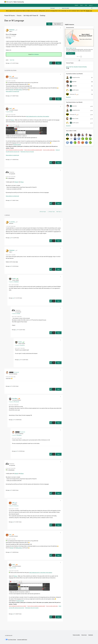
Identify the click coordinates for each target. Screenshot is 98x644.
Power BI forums (10, 15)
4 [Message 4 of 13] (10, 200)
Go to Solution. (35, 54)
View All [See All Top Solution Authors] (68, 97)
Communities (45, 2)
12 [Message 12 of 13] (19, 360)
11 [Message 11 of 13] (16, 330)
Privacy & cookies (76, 635)
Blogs (51, 2)
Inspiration (33, 2)
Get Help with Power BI (31, 15)
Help (86, 5)
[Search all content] (77, 8)
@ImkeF (12, 90)
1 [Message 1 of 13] (10, 63)
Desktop (43, 15)
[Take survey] (71, 53)
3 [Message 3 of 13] (10, 159)
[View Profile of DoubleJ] (14, 278)
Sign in (82, 5)
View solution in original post (12, 91)
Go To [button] (90, 5)
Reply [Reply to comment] (58, 99)
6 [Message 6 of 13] (10, 386)
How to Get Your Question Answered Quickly (76, 67)
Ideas (38, 2)
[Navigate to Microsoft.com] (8, 2)
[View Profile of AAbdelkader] (12, 30)
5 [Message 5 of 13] (13, 522)
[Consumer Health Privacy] (22, 640)
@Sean (13, 120)
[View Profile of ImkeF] (10, 108)
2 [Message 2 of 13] (10, 96)
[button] (49, 24)
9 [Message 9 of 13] (10, 266)
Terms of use (84, 635)
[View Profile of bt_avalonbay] (12, 222)
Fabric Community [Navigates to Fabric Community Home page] (19, 2)
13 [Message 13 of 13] (10, 238)
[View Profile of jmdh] (13, 502)
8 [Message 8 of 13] (16, 451)
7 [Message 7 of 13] (13, 420)
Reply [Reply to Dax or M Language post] (58, 63)
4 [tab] (80, 57)
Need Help (12, 60)
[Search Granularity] (55, 8)
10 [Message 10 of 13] (13, 298)
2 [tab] (78, 57)
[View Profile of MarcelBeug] (15, 398)
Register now (89, 11)
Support (62, 2)
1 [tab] (77, 57)
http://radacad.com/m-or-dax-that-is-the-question (38, 116)
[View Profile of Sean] (10, 76)
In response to (9, 112)
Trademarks (91, 635)
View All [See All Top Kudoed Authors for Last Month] (68, 126)
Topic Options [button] (57, 24)
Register (76, 5)
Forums (27, 2)
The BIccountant (17, 145)
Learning (56, 2)
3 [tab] (79, 57)
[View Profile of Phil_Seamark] (16, 372)
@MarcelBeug (19, 90)
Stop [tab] (81, 57)
